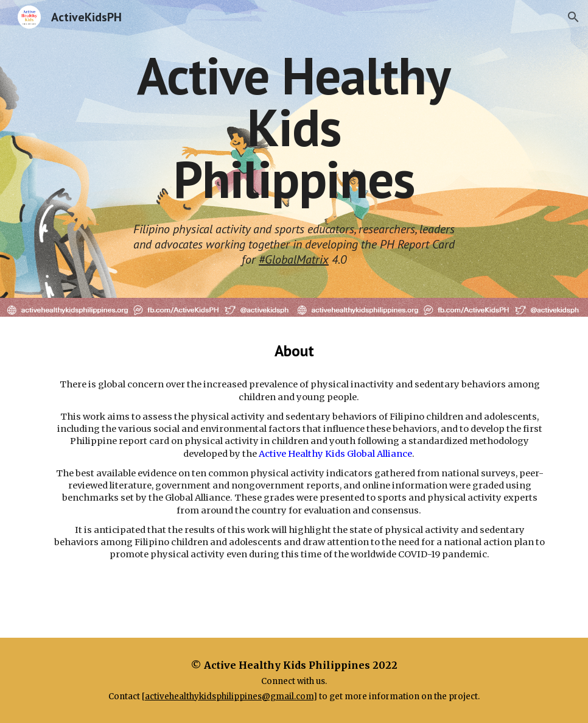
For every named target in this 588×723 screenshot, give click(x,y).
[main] (294, 127)
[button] (573, 17)
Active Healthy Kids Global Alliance (335, 454)
